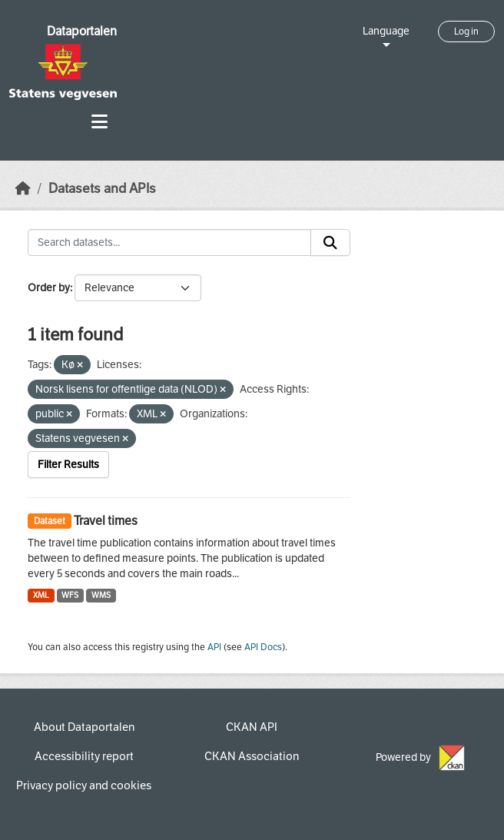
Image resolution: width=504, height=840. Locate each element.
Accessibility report (84, 756)
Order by (49, 288)
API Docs (263, 647)
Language (386, 31)
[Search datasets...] (169, 243)
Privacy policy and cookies (84, 785)
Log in (466, 32)
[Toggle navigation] (99, 122)
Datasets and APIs (102, 189)
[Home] (23, 189)
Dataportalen (82, 31)
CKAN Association (252, 756)
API (214, 647)
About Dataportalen (84, 727)
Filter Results (68, 465)
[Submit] (330, 243)
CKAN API (252, 727)
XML (41, 595)
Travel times (106, 521)
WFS (70, 595)
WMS (101, 595)
